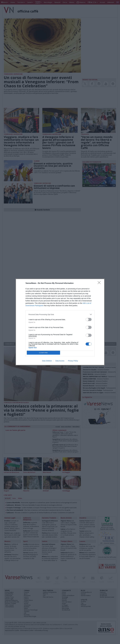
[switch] (89, 319)
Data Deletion (47, 361)
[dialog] (60, 322)
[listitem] (60, 314)
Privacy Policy (73, 361)
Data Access (60, 361)
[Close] (100, 283)
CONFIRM (43, 353)
